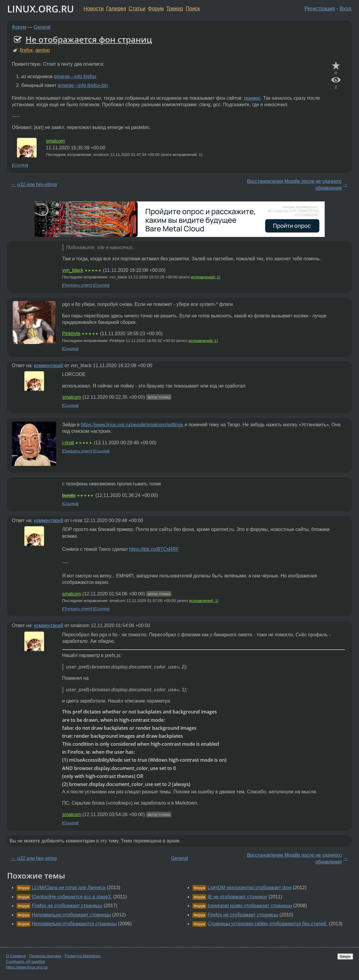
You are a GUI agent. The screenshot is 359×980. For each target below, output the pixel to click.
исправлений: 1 (205, 277)
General (42, 27)
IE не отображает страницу (237, 897)
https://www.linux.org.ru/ (27, 967)
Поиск (193, 9)
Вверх (345, 956)
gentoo (42, 50)
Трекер (175, 9)
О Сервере (16, 956)
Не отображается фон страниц (89, 39)
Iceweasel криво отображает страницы (250, 906)
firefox (26, 50)
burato (69, 495)
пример (252, 98)
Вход (345, 9)
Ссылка (20, 165)
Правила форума (45, 956)
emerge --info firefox (75, 76)
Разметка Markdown (83, 956)
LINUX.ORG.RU (41, 9)
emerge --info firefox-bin (83, 85)
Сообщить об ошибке (26, 962)
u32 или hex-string (37, 184)
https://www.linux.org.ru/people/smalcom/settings (132, 425)
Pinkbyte (71, 334)
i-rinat (68, 443)
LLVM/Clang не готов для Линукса (69, 888)
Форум (156, 9)
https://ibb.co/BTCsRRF (154, 549)
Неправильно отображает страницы (71, 915)
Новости (94, 9)
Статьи (137, 9)
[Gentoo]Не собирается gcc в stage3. (72, 897)
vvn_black (73, 270)
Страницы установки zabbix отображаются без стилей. (267, 924)
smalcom (55, 141)
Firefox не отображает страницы (67, 906)
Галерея (116, 9)
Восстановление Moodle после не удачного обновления (294, 184)
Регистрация (320, 9)
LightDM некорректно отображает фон (249, 888)
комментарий (49, 365)
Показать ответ (77, 285)
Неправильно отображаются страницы (74, 924)
